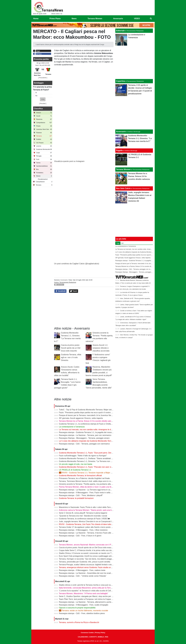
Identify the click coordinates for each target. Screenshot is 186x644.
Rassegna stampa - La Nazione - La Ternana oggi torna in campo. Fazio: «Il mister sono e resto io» (101, 490)
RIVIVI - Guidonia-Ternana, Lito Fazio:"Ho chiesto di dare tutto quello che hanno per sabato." (98, 524)
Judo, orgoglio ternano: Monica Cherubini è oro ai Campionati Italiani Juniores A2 (93, 521)
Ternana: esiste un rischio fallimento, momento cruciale (84, 611)
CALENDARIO (83, 637)
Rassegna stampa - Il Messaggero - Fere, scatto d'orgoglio (84, 605)
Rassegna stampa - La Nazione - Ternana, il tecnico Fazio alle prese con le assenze (94, 533)
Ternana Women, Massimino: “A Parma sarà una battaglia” (83, 593)
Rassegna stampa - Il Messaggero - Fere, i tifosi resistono (83, 530)
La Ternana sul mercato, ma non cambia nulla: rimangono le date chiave (89, 430)
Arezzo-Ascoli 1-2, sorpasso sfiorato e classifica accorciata (101, 348)
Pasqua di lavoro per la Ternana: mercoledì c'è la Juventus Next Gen (88, 415)
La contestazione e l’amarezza (72, 427)
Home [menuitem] (36, 19)
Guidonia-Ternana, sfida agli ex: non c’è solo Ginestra (71, 357)
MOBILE (101, 637)
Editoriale (120, 31)
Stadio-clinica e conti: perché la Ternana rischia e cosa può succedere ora (90, 585)
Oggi (118, 243)
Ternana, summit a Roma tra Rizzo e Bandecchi (79, 622)
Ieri (122, 243)
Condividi (60, 291)
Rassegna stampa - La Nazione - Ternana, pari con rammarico (85, 435)
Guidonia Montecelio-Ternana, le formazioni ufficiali (80, 476)
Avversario (64, 280)
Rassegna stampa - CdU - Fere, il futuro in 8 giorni (80, 536)
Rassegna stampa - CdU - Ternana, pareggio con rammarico (84, 444)
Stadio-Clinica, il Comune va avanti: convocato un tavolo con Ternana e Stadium (93, 553)
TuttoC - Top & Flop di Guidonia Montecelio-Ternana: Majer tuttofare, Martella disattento (96, 410)
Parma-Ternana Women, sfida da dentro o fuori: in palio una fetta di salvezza (91, 487)
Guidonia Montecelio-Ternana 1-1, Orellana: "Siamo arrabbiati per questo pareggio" (94, 458)
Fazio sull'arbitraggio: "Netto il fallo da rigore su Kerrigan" (83, 456)
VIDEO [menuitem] (137, 19)
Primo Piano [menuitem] (55, 19)
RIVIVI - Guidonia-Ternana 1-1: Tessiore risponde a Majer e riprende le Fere (92, 473)
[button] (43, 99)
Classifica (38, 109)
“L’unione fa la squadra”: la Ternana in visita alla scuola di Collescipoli (88, 591)
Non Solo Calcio (123, 188)
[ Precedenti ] (43, 78)
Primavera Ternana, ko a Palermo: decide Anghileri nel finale (84, 478)
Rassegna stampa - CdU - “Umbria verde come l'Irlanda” (83, 576)
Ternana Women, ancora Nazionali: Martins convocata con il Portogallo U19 (91, 545)
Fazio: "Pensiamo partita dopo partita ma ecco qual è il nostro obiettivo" (89, 412)
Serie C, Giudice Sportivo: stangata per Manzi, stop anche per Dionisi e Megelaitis (93, 596)
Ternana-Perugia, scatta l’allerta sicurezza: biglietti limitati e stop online (89, 565)
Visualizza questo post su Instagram (69, 161)
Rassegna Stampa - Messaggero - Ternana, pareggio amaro (84, 438)
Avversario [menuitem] (118, 19)
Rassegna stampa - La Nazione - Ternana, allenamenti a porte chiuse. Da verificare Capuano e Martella (102, 602)
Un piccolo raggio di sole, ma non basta (76, 464)
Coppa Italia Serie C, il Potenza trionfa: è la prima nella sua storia (86, 550)
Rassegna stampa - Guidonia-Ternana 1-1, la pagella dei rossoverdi (87, 432)
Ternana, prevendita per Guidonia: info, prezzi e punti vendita (84, 562)
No (36, 96)
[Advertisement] (134, 113)
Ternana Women (123, 169)
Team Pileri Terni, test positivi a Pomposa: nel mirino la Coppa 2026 (87, 599)
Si (36, 93)
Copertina (120, 81)
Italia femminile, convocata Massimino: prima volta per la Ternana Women (90, 588)
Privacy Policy (100, 633)
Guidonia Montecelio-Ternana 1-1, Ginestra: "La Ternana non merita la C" (90, 461)
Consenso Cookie (87, 633)
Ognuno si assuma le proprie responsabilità (77, 608)
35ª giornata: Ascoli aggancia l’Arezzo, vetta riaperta (81, 418)
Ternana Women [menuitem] (95, 19)
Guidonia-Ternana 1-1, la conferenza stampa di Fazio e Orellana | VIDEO (90, 424)
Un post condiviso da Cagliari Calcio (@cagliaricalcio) (77, 264)
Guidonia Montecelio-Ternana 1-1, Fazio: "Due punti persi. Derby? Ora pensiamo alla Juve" (97, 453)
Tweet (74, 291)
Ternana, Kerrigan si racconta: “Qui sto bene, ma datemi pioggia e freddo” (90, 559)
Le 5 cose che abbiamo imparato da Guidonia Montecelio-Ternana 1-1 (88, 441)
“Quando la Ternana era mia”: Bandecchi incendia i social (83, 516)
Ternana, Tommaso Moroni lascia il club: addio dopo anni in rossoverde (89, 481)
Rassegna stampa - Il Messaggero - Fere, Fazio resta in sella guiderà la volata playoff (95, 493)
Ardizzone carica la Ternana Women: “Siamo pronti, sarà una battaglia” (89, 510)
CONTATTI (93, 637)
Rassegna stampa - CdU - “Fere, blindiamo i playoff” (81, 495)
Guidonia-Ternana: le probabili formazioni (76, 498)
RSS (107, 637)
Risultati (43, 103)
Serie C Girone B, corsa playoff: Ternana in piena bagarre (83, 513)
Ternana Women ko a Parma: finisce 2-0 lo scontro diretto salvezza (87, 421)
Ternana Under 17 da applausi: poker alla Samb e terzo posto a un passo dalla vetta (94, 527)
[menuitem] (151, 19)
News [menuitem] (74, 19)
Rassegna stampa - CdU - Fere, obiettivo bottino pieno (82, 613)
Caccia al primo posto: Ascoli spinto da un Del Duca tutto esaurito (71, 348)
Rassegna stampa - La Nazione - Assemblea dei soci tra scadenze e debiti (90, 573)
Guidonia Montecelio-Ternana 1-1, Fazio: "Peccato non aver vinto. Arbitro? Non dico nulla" (97, 467)
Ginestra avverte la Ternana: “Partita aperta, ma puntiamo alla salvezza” (89, 484)
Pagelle (119, 150)
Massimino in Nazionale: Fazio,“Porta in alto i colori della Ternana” (87, 507)
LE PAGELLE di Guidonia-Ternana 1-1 (75, 470)
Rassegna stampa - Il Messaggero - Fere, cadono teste (82, 570)
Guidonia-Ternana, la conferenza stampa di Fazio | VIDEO (83, 519)
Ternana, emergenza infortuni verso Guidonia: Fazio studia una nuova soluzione (92, 567)
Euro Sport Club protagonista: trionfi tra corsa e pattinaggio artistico (87, 556)
